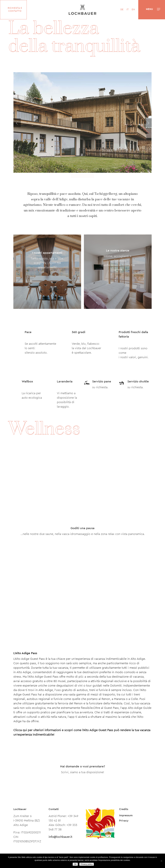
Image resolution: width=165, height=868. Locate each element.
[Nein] (161, 861)
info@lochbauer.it (60, 837)
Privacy (124, 821)
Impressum (126, 815)
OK (75, 864)
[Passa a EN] (132, 10)
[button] (159, 9)
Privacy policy (87, 864)
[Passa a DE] (121, 10)
